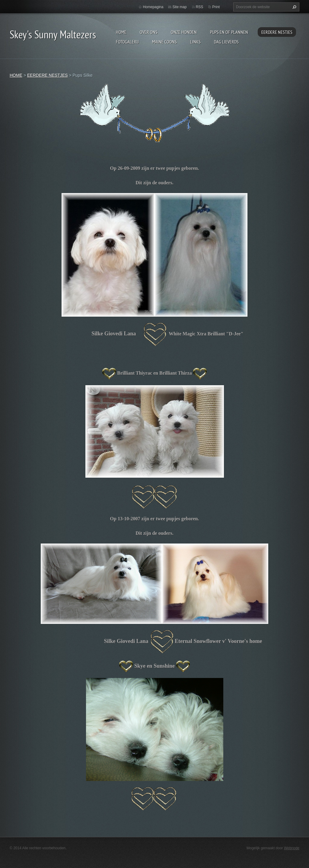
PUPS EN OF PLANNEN (229, 32)
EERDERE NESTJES (277, 32)
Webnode (292, 848)
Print (216, 7)
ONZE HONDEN (184, 32)
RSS (200, 7)
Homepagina (153, 7)
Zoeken (294, 7)
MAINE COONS (164, 42)
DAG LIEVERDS (226, 42)
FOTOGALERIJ (127, 42)
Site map (179, 7)
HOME (121, 32)
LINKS (195, 42)
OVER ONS (149, 32)
